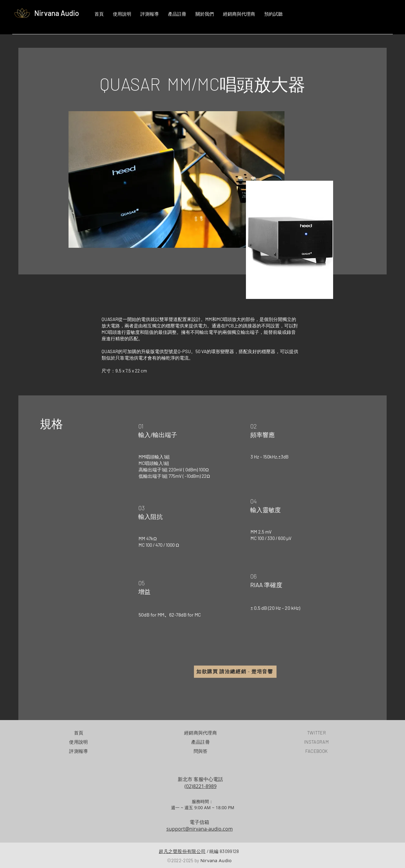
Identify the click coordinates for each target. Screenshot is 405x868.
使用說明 (78, 742)
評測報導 (78, 751)
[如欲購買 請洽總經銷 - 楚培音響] (235, 672)
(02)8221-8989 (201, 786)
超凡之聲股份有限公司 (182, 851)
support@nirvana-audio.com (200, 829)
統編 (223, 851)
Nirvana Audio (57, 13)
